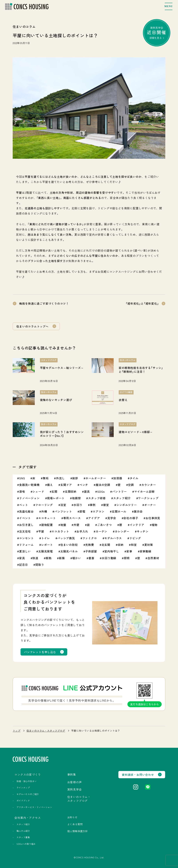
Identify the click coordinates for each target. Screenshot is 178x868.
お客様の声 (75, 782)
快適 (35, 558)
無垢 (46, 478)
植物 (155, 525)
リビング (135, 538)
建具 (87, 491)
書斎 (91, 558)
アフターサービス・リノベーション (34, 807)
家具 (22, 558)
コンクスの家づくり (28, 774)
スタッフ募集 (23, 837)
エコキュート (47, 518)
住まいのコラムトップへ (32, 326)
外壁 (76, 525)
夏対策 (149, 545)
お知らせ (72, 817)
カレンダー (122, 531)
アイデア (94, 518)
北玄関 (106, 545)
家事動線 (146, 551)
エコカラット (60, 531)
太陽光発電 (46, 551)
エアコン (98, 511)
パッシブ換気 (66, 538)
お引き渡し (26, 525)
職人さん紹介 (23, 831)
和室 (134, 545)
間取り (40, 565)
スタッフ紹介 (122, 498)
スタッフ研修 (97, 498)
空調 (131, 485)
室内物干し (112, 551)
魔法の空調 (103, 485)
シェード (38, 491)
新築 (62, 558)
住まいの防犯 (69, 545)
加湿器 (118, 478)
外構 (44, 511)
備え (50, 485)
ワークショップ (148, 498)
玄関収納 (71, 491)
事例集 (72, 774)
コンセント (26, 538)
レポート (47, 545)
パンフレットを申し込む (40, 652)
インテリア (137, 525)
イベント (25, 518)
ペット (23, 505)
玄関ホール (119, 511)
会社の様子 (131, 518)
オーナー (150, 505)
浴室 (63, 505)
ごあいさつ (104, 525)
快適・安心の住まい (27, 781)
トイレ (46, 538)
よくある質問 (75, 824)
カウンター (149, 485)
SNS (22, 478)
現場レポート (56, 498)
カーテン (101, 531)
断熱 (49, 558)
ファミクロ (90, 538)
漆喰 (22, 491)
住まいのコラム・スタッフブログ (46, 731)
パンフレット (63, 511)
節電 (82, 511)
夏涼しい (25, 551)
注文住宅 (25, 531)
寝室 (106, 505)
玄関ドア (66, 485)
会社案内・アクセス (28, 818)
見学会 (112, 518)
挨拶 (75, 478)
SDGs (101, 491)
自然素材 (153, 558)
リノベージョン (29, 498)
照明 (127, 558)
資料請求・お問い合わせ (138, 775)
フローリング (44, 505)
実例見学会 (157, 33)
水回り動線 (109, 558)
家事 (129, 551)
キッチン (143, 531)
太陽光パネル (69, 551)
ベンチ (84, 485)
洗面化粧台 (26, 511)
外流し (60, 478)
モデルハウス (113, 538)
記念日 (23, 565)
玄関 (54, 491)
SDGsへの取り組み (26, 844)
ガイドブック (23, 801)
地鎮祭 (76, 498)
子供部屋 (91, 551)
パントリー (119, 491)
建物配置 (47, 525)
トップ (17, 731)
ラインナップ (23, 788)
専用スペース (72, 518)
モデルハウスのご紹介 (28, 794)
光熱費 (90, 545)
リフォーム (26, 545)
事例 (93, 505)
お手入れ (82, 531)
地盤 (63, 525)
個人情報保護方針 (78, 831)
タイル (134, 478)
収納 (121, 545)
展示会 (138, 511)
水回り (78, 505)
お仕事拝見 (153, 518)
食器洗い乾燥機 (29, 485)
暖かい (77, 558)
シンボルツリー (127, 505)
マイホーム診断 (144, 491)
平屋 (41, 531)
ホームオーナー (96, 478)
